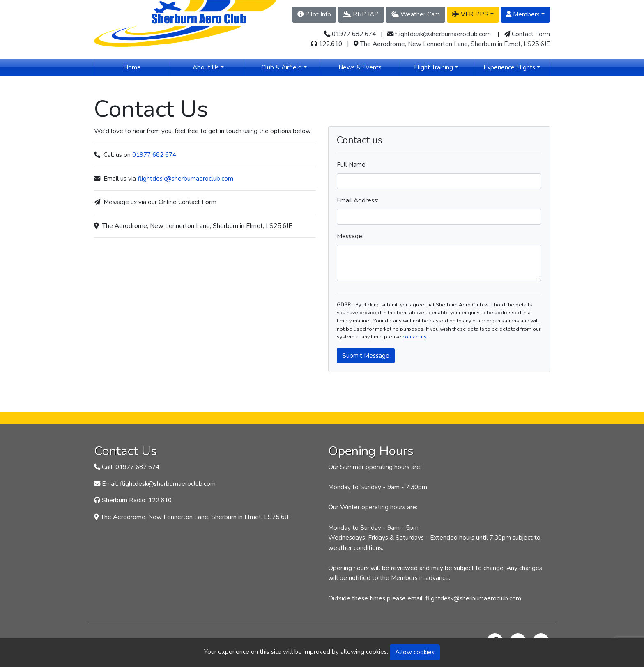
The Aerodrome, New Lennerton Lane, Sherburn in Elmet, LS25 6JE (455, 44)
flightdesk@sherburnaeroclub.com (443, 34)
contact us (415, 337)
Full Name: (352, 164)
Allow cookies (415, 652)
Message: (350, 236)
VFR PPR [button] (470, 14)
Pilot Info (314, 14)
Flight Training (434, 67)
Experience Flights (509, 67)
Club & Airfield (282, 67)
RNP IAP (361, 14)
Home (144, 67)
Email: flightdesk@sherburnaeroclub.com (159, 484)
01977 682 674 (354, 34)
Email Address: (358, 200)
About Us (206, 67)
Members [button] (523, 14)
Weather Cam (415, 14)
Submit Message (366, 355)
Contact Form (531, 34)
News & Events (368, 67)
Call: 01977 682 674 (131, 467)
